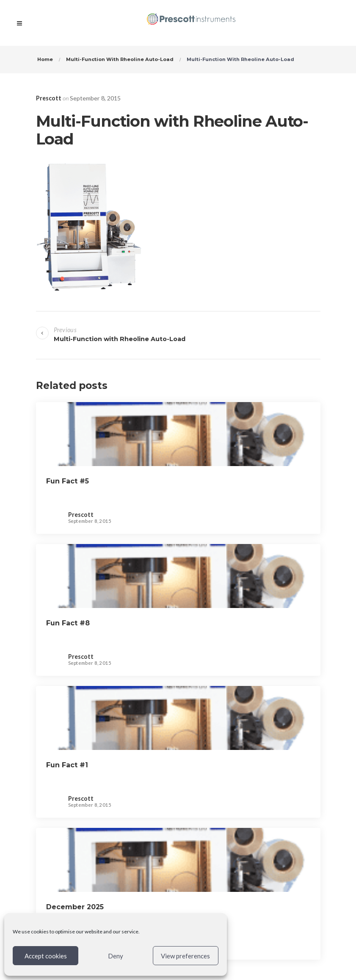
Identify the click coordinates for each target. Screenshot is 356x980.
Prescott (49, 98)
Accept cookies (46, 956)
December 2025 (75, 907)
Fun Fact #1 (67, 765)
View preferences (185, 956)
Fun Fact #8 (68, 623)
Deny (116, 956)
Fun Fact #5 (68, 481)
